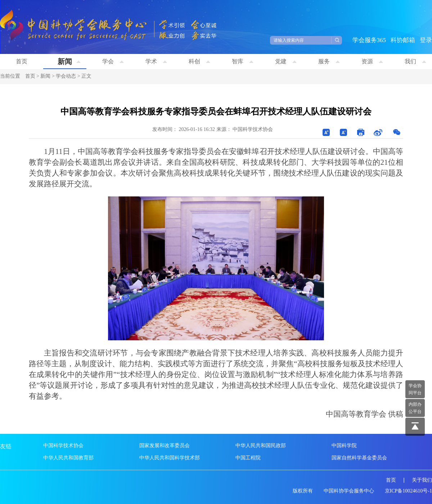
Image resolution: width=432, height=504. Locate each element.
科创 (199, 61)
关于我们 (422, 480)
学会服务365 (369, 40)
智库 (243, 61)
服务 (329, 61)
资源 (372, 61)
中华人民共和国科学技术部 (170, 458)
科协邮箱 (403, 40)
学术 (156, 61)
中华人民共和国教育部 (68, 458)
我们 (415, 61)
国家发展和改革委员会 (165, 446)
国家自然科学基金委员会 (359, 458)
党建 (286, 61)
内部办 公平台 (415, 408)
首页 (22, 61)
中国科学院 (344, 446)
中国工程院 (248, 458)
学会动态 (66, 76)
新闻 (69, 62)
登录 (426, 40)
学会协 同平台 (415, 389)
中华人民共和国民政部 (261, 446)
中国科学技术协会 (63, 446)
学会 (113, 61)
